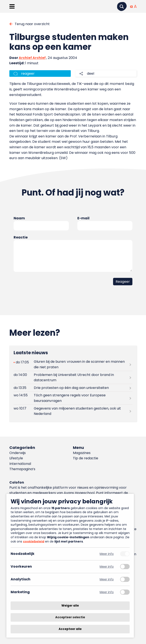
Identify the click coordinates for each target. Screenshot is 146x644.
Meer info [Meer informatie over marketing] (107, 592)
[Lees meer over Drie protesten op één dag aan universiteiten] (73, 388)
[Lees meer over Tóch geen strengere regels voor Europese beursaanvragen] (73, 398)
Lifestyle (16, 458)
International (20, 464)
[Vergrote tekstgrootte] (135, 6)
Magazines (82, 453)
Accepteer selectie (70, 617)
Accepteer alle (70, 629)
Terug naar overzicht (32, 24)
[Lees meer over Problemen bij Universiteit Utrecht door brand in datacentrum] (73, 377)
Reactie (21, 237)
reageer (28, 74)
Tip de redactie (86, 458)
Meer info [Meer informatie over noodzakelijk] (107, 554)
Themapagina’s (22, 469)
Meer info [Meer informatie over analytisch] (107, 579)
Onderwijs (18, 453)
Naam (19, 218)
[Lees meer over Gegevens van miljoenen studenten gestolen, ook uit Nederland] (73, 411)
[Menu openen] (12, 6)
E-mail (83, 218)
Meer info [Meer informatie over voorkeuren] (107, 567)
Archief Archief (32, 58)
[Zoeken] (122, 6)
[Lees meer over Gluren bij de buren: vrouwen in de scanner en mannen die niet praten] (73, 364)
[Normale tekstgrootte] (131, 6)
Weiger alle (70, 606)
